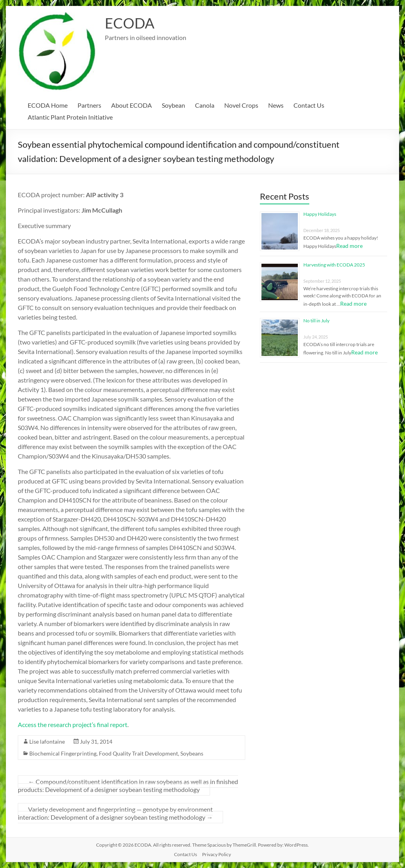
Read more (349, 246)
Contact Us (309, 105)
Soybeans (192, 753)
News (276, 105)
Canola (205, 105)
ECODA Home (48, 105)
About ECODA (132, 105)
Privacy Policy (217, 854)
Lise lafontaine (47, 741)
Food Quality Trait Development (138, 753)
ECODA (130, 23)
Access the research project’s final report (73, 724)
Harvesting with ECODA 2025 (334, 265)
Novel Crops (241, 105)
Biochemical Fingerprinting (63, 753)
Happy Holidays (320, 214)
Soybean (173, 105)
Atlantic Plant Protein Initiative (70, 117)
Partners (89, 105)
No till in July (316, 321)
